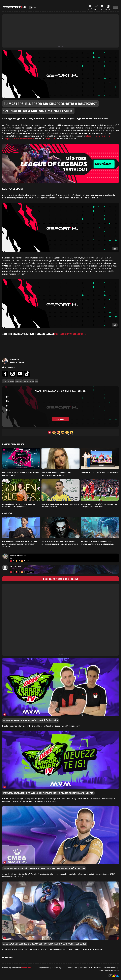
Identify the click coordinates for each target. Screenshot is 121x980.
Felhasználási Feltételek (109, 970)
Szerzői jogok (58, 968)
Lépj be (47, 579)
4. (9, 410)
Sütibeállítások (110, 968)
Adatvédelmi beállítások (90, 968)
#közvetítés (18, 381)
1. (9, 397)
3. (9, 406)
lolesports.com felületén (98, 136)
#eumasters (10, 381)
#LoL (36, 381)
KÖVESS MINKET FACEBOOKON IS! (70, 334)
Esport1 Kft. (26, 968)
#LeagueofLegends (28, 381)
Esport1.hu (51, 139)
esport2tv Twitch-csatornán (19, 139)
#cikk (4, 381)
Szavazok (60, 419)
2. (9, 401)
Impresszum (44, 968)
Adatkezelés (72, 968)
